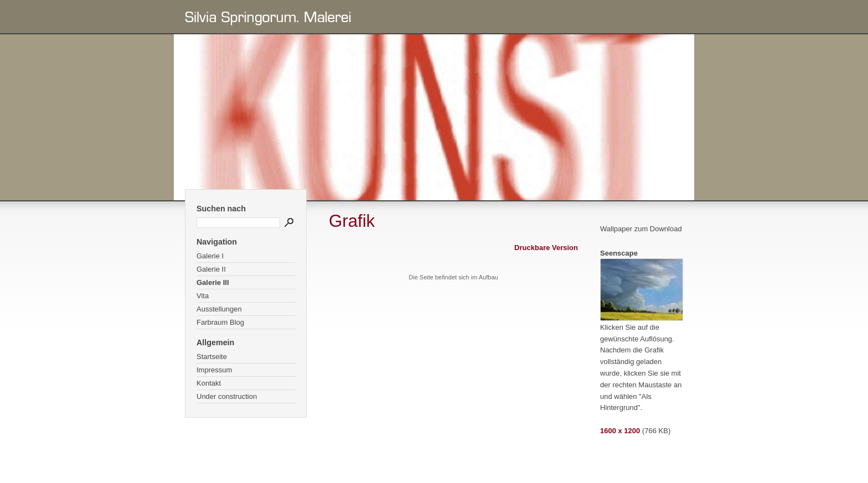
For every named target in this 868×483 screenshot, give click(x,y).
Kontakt (209, 383)
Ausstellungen (219, 309)
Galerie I (210, 256)
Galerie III (213, 282)
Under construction (227, 396)
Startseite (212, 357)
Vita (203, 296)
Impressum (214, 370)
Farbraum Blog (220, 322)
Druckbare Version (546, 248)
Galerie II (211, 269)
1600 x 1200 (620, 431)
